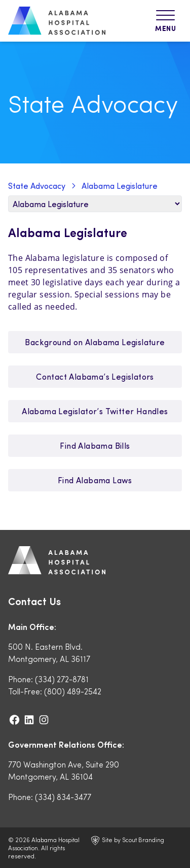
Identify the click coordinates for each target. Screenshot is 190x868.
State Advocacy (37, 186)
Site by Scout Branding (128, 841)
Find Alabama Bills (95, 445)
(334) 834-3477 (63, 797)
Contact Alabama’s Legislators (95, 376)
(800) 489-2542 (73, 691)
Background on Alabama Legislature (95, 342)
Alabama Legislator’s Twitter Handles (95, 411)
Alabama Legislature (120, 186)
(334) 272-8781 (62, 679)
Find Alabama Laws (95, 480)
